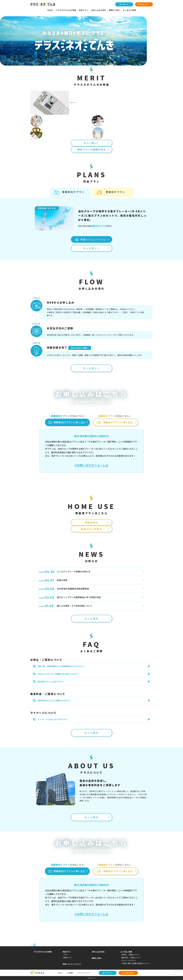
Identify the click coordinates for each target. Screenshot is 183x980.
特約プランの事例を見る (91, 150)
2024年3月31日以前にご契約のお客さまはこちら (33, 945)
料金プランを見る (91, 529)
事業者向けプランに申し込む (70, 422)
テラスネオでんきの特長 (66, 10)
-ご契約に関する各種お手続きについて (135, 963)
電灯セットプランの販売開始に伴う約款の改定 (70, 597)
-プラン (66, 955)
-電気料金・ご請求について (131, 958)
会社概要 (70, 973)
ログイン (125, 4)
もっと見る (91, 619)
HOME (50, 10)
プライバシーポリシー (84, 973)
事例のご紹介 (114, 10)
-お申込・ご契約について (130, 955)
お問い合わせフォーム (91, 465)
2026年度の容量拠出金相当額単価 (64, 589)
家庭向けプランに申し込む (118, 422)
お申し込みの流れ (99, 10)
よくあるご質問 (129, 10)
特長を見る (91, 522)
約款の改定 (53, 580)
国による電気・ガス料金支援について (66, 606)
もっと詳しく (91, 143)
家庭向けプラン (116, 192)
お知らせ (60, 973)
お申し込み (144, 4)
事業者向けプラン (73, 192)
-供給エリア (67, 958)
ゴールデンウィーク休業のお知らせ (65, 572)
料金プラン (84, 10)
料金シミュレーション (93, 239)
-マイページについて (128, 960)
